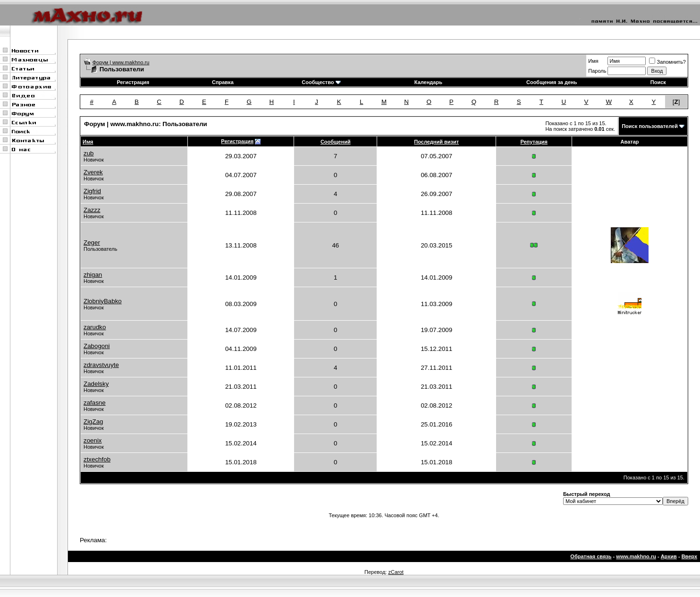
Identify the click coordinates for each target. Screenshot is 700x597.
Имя (593, 61)
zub (89, 153)
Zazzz (92, 210)
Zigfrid (92, 191)
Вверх (689, 556)
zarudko (95, 327)
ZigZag (93, 422)
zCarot (396, 572)
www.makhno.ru (636, 556)
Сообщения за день (552, 82)
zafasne (95, 403)
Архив (669, 556)
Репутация (534, 142)
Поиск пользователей (650, 126)
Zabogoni (97, 346)
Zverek (93, 172)
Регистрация (133, 82)
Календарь (428, 82)
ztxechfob (97, 459)
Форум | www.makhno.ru (121, 62)
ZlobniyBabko (103, 301)
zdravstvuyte (101, 365)
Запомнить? (667, 62)
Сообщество (321, 82)
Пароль (597, 71)
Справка (223, 82)
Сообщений (336, 142)
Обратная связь (591, 556)
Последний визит (436, 142)
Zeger (92, 243)
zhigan (93, 275)
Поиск (658, 82)
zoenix (93, 440)
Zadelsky (96, 384)
